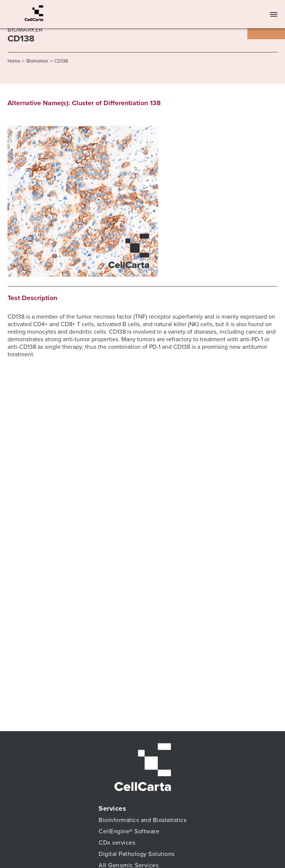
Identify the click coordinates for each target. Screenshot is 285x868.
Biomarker (37, 61)
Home (14, 61)
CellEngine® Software (129, 831)
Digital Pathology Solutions (137, 854)
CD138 (61, 61)
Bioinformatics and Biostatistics (142, 820)
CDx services (117, 843)
